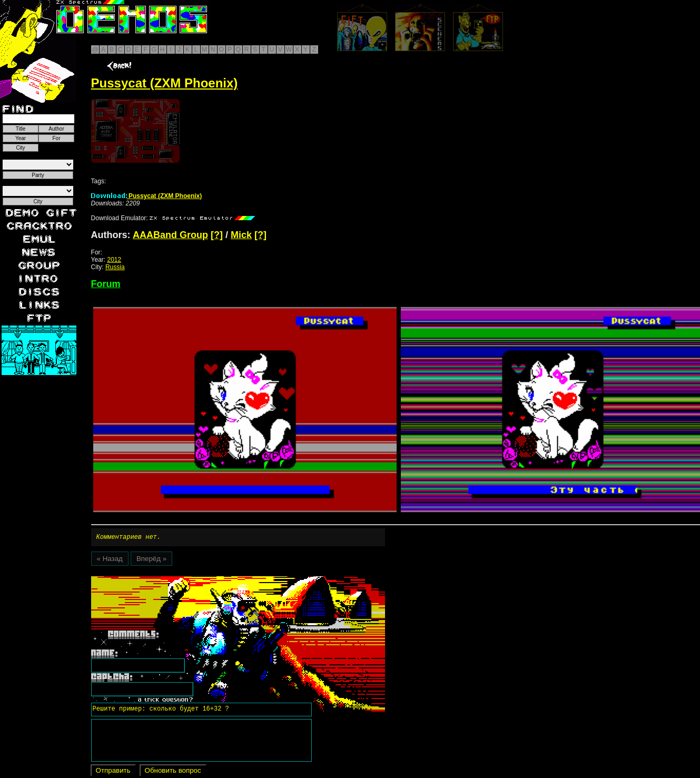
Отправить (113, 772)
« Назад (110, 560)
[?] (217, 235)
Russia (115, 267)
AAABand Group (170, 235)
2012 (115, 260)
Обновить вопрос (173, 772)
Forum (106, 284)
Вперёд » (151, 560)
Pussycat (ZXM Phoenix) (147, 196)
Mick (241, 235)
